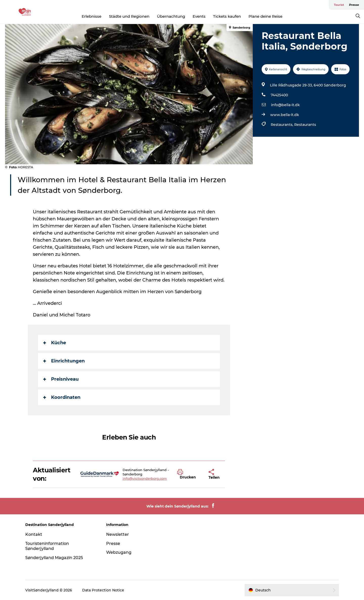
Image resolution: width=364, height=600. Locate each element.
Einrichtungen (64, 361)
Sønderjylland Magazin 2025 (54, 558)
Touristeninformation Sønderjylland (47, 546)
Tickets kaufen (227, 16)
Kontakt (34, 534)
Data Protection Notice (103, 590)
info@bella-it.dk (285, 105)
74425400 (279, 95)
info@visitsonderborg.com (145, 478)
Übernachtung (171, 16)
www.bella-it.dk (285, 115)
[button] (189, 474)
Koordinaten (62, 397)
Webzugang (119, 552)
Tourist (339, 5)
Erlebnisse (92, 16)
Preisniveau (61, 379)
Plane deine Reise (265, 16)
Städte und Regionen (129, 16)
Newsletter (118, 534)
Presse (354, 5)
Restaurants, (282, 125)
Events (199, 16)
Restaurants (305, 125)
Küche (55, 343)
